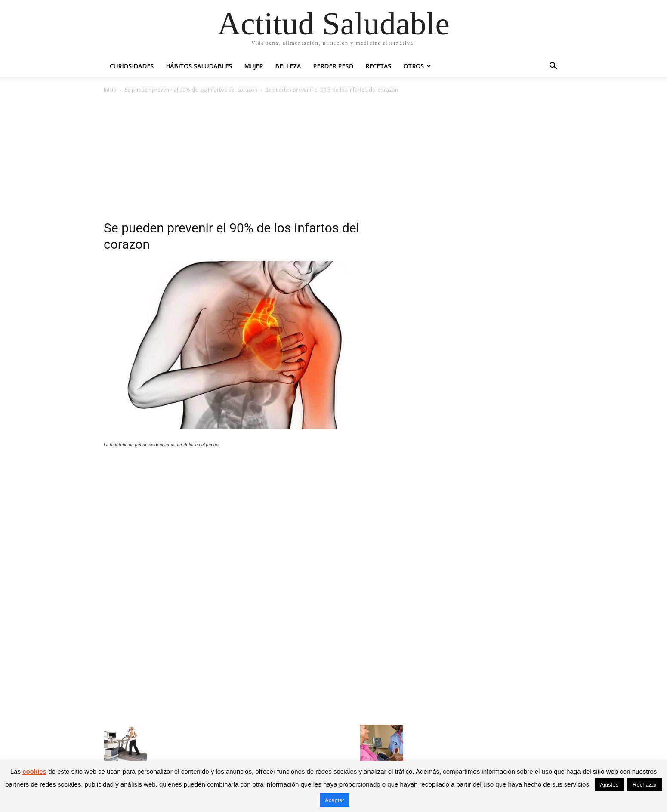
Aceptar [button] (335, 800)
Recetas (378, 66)
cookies (34, 771)
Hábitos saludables (199, 66)
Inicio (110, 90)
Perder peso (333, 66)
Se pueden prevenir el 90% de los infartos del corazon (191, 90)
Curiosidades (132, 66)
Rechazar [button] (645, 785)
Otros (414, 66)
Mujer (253, 66)
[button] (553, 67)
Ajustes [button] (609, 785)
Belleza (288, 66)
